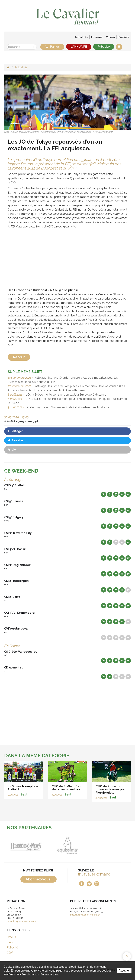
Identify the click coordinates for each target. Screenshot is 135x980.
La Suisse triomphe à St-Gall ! (23, 788)
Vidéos (110, 37)
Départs (110, 494)
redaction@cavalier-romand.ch (22, 921)
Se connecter (119, 47)
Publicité (104, 47)
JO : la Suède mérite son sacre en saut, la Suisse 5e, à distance (66, 395)
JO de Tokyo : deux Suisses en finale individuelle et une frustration (68, 407)
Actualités (81, 37)
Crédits (11, 937)
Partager (15, 431)
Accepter (124, 971)
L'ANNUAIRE (79, 47)
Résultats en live (122, 494)
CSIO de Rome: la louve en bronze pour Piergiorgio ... (111, 789)
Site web (104, 494)
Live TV (128, 494)
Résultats (116, 494)
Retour (19, 357)
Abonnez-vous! (38, 879)
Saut (24, 795)
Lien (13, 450)
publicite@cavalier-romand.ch (85, 915)
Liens (10, 942)
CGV (10, 953)
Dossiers (124, 37)
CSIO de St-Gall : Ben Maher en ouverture (66, 788)
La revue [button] (97, 37)
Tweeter (16, 440)
